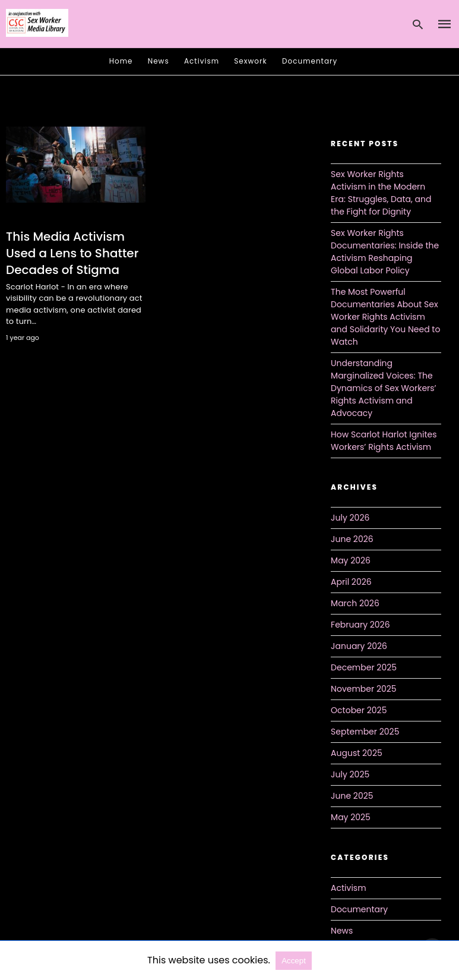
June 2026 (352, 539)
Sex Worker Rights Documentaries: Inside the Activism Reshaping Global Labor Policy (385, 252)
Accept (294, 961)
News (159, 61)
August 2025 (357, 753)
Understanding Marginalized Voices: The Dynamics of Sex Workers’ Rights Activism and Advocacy (384, 388)
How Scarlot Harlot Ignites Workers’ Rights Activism (384, 441)
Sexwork (250, 61)
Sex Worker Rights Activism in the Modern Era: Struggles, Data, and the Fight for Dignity (381, 193)
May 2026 (351, 560)
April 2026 (351, 582)
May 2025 (351, 817)
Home (121, 61)
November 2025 (364, 689)
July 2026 (350, 518)
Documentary (310, 61)
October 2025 (359, 710)
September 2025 (365, 732)
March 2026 (355, 603)
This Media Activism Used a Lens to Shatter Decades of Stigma (72, 253)
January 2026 (359, 646)
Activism (202, 61)
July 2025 (350, 774)
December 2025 (364, 667)
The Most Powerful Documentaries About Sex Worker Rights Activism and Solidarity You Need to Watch (385, 317)
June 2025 (352, 796)
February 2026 (360, 625)
